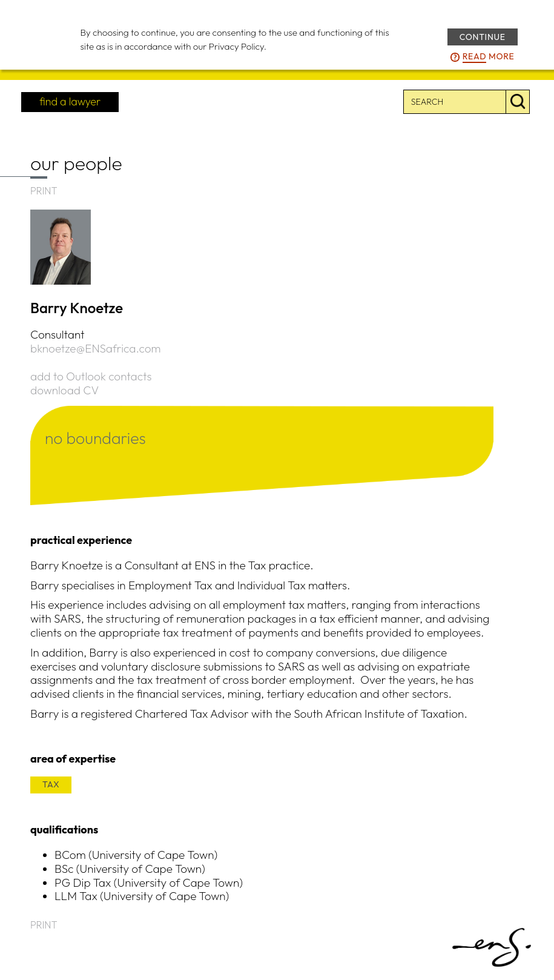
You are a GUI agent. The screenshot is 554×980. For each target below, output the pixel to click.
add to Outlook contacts (91, 376)
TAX (51, 784)
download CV (64, 390)
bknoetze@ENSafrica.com (96, 348)
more (489, 57)
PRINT (44, 191)
